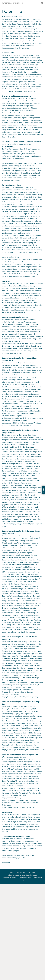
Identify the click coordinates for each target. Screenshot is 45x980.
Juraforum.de (29, 855)
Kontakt (13, 872)
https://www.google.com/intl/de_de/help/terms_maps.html (24, 750)
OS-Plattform (31, 872)
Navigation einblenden (12, 3)
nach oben (6, 863)
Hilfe (22, 880)
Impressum (21, 872)
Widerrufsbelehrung (25, 878)
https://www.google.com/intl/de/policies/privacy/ (20, 697)
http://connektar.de (21, 858)
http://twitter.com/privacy (11, 798)
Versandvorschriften (10, 878)
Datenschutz (38, 878)
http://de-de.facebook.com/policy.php (20, 425)
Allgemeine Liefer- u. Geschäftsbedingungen (23, 875)
